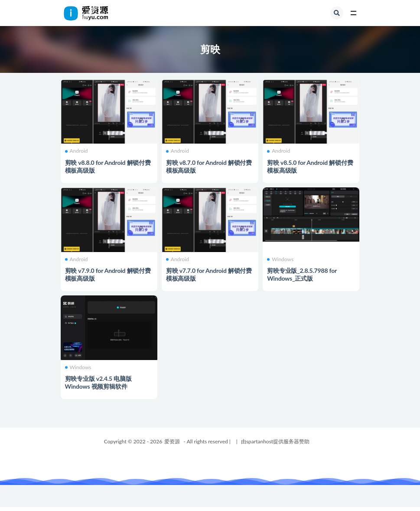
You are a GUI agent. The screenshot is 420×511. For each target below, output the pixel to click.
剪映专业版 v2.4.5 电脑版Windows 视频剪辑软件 (98, 382)
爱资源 (172, 441)
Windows (280, 259)
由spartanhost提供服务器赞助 (275, 441)
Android (77, 151)
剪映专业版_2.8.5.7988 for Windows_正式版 (302, 274)
